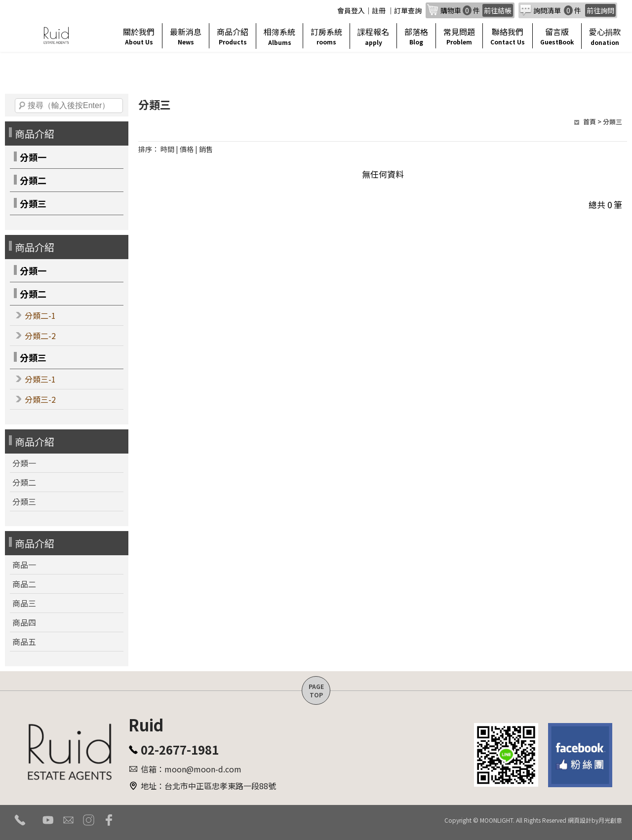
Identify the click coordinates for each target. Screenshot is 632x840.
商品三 (24, 603)
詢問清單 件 (574, 10)
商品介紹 (233, 36)
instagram (89, 820)
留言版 (557, 36)
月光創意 (610, 820)
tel (20, 820)
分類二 (33, 180)
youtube (48, 820)
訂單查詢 (408, 10)
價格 (187, 149)
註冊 (379, 10)
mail (68, 820)
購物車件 (477, 10)
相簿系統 (279, 36)
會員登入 (351, 10)
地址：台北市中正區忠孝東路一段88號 (208, 786)
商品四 (24, 622)
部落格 (416, 36)
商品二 (24, 584)
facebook (109, 820)
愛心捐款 (605, 36)
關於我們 (139, 36)
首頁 (590, 122)
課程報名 (373, 36)
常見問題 (459, 36)
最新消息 (186, 36)
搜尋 (22, 106)
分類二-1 (40, 315)
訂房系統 (326, 36)
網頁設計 (580, 820)
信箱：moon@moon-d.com (191, 769)
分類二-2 (40, 336)
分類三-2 (40, 399)
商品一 (24, 565)
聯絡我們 (508, 36)
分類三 (33, 203)
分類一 (33, 157)
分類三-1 (40, 379)
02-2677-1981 (180, 749)
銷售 (206, 149)
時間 (167, 149)
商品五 (24, 642)
